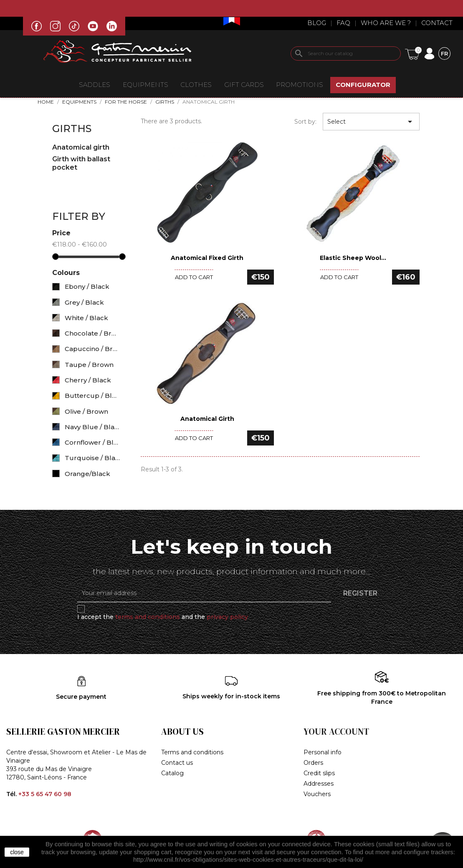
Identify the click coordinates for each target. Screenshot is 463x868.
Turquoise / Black (92, 458)
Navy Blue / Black (92, 427)
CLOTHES (196, 85)
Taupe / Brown (89, 365)
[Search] (346, 53)
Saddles (95, 85)
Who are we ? (386, 23)
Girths (72, 129)
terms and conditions (148, 617)
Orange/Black (87, 474)
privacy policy (227, 617)
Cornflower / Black (92, 442)
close (17, 852)
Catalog (172, 773)
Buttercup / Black (92, 396)
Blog (317, 23)
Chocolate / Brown (92, 333)
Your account (336, 732)
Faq (343, 23)
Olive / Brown (86, 411)
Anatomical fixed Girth (207, 258)
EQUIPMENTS (145, 85)
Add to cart (194, 277)
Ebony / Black (87, 286)
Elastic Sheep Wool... (353, 258)
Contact (437, 23)
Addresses (319, 784)
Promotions (300, 85)
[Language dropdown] (444, 53)
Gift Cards (244, 85)
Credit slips (319, 773)
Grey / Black (84, 302)
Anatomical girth (81, 147)
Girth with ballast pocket (81, 163)
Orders (313, 763)
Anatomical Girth (207, 419)
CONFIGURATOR (363, 85)
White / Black (86, 318)
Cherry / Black (88, 380)
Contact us (177, 763)
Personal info (323, 752)
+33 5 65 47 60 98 (45, 794)
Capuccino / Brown (92, 349)
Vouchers (317, 794)
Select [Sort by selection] (371, 122)
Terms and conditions (192, 752)
